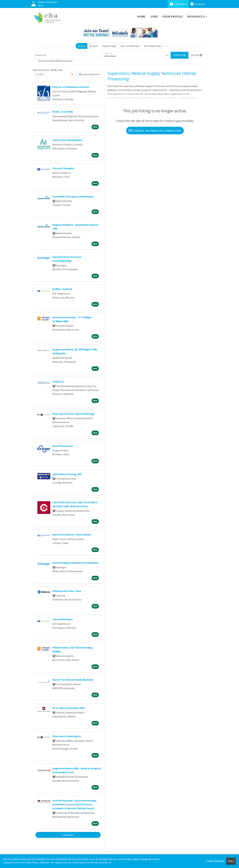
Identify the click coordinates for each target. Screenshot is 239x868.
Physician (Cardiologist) (67, 736)
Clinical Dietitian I (63, 619)
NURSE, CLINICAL (62, 289)
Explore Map (109, 46)
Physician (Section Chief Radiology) (73, 414)
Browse (94, 46)
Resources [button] (196, 16)
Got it (231, 861)
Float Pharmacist (63, 446)
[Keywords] (68, 55)
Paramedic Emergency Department (73, 196)
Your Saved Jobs (153, 46)
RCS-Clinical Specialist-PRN (69, 708)
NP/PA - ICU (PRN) (63, 112)
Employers (198, 4)
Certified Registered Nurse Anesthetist (75, 563)
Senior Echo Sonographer (67, 140)
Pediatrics (58, 382)
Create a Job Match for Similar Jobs (155, 130)
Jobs (154, 16)
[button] (197, 55)
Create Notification (90, 74)
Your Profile (173, 16)
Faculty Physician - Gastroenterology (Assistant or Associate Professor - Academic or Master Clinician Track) (74, 804)
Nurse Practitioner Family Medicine (73, 680)
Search (81, 46)
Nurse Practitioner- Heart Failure (72, 535)
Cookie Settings (215, 861)
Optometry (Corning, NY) (67, 474)
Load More (68, 835)
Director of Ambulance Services (71, 87)
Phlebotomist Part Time (67, 591)
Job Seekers (178, 4)
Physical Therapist (63, 168)
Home (142, 16)
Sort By (39, 74)
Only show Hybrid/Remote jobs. (55, 61)
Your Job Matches (130, 46)
